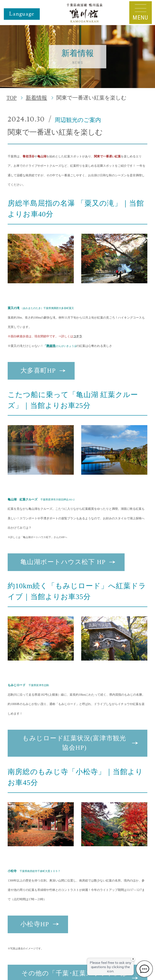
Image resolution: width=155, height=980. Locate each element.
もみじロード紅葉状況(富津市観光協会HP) (74, 743)
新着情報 (36, 98)
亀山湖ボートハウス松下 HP (63, 562)
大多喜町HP (38, 370)
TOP (11, 98)
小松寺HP (35, 924)
